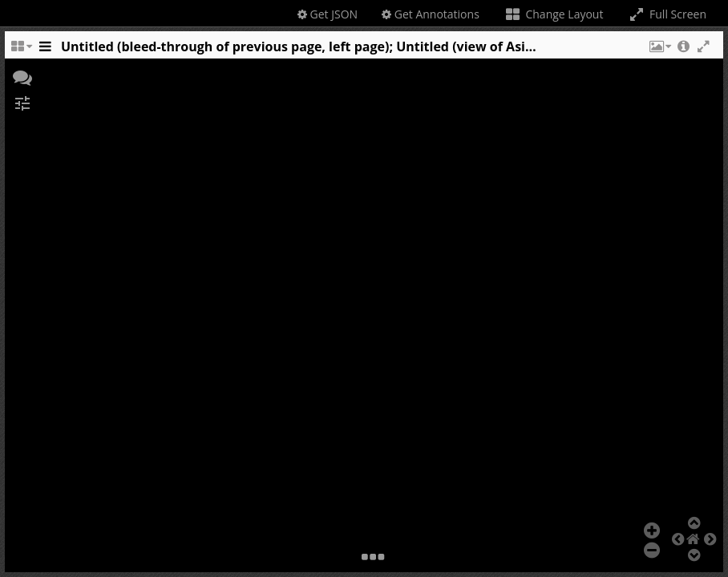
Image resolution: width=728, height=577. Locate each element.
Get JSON (328, 14)
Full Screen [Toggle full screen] (667, 14)
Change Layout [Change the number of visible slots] (554, 14)
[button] (659, 50)
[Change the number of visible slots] (21, 50)
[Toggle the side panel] (45, 50)
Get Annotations (431, 14)
